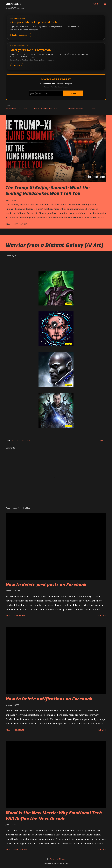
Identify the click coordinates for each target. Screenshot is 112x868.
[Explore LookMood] (56, 27)
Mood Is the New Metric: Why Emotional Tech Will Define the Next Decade (54, 816)
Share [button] (8, 224)
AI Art (17, 441)
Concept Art (26, 441)
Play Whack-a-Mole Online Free (45, 109)
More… (93, 109)
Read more (102, 616)
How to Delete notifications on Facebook (49, 699)
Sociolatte (13, 4)
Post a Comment (20, 224)
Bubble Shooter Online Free (74, 109)
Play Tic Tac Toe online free (16, 109)
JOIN (73, 93)
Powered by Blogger (56, 859)
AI (13, 441)
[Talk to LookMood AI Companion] (56, 56)
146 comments (19, 616)
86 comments (18, 730)
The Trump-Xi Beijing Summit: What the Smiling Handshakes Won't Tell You (48, 190)
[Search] (96, 4)
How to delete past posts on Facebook (46, 585)
